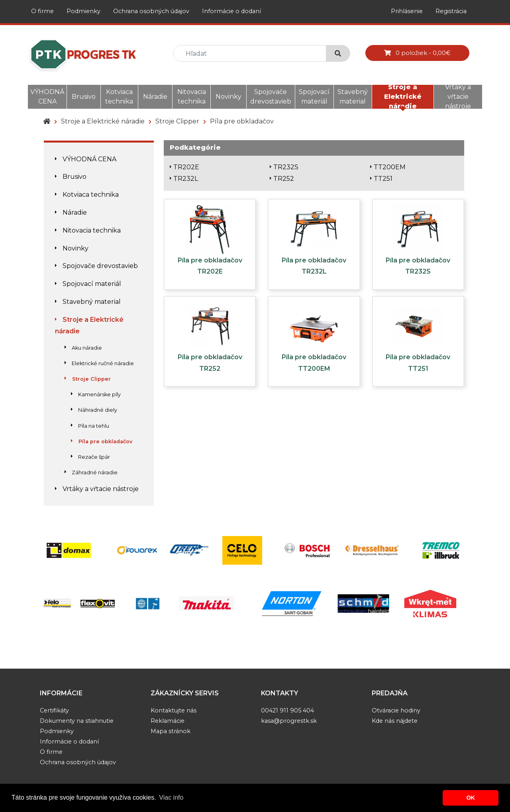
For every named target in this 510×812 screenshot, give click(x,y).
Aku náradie (83, 348)
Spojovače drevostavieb (271, 97)
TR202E (186, 167)
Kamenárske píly (96, 394)
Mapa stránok (171, 731)
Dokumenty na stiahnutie (77, 721)
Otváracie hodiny (396, 710)
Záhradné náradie (91, 473)
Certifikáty (54, 710)
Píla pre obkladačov (242, 121)
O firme (42, 11)
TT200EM (390, 167)
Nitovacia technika (192, 97)
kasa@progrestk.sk (289, 721)
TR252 (284, 179)
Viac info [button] (171, 797)
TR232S (286, 167)
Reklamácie (168, 721)
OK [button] (471, 798)
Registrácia (451, 11)
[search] (253, 54)
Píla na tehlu (90, 426)
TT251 (383, 179)
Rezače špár (90, 457)
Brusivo (84, 97)
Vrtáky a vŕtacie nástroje (458, 97)
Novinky (229, 97)
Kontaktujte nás (174, 710)
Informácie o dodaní (231, 11)
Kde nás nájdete (395, 721)
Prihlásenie (407, 11)
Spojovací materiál (314, 97)
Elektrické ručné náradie (99, 363)
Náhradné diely (94, 410)
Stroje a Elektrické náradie (403, 97)
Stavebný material (353, 97)
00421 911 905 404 (287, 710)
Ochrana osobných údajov (151, 11)
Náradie (155, 97)
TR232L (186, 179)
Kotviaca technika (119, 97)
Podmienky (83, 11)
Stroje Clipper (177, 121)
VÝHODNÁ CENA (47, 97)
